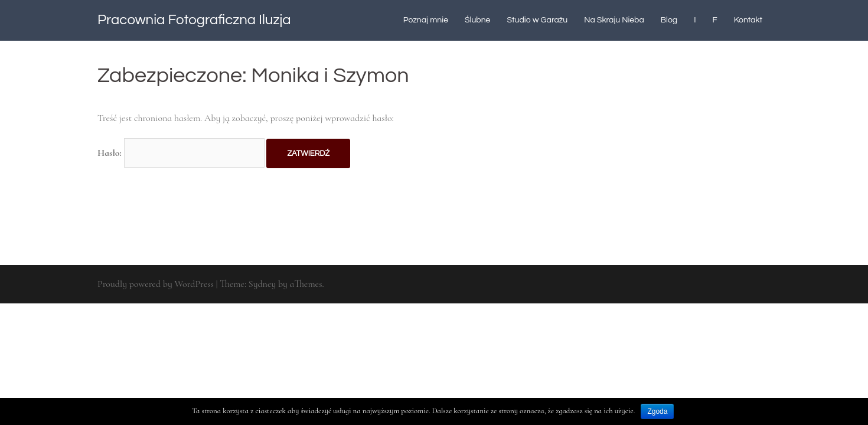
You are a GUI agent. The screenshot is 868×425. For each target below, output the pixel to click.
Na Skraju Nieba (614, 20)
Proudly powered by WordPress (156, 284)
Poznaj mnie (426, 20)
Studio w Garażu (537, 20)
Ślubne (477, 20)
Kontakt (748, 20)
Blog (669, 20)
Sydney (262, 284)
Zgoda (657, 411)
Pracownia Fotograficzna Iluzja (194, 20)
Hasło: (181, 153)
